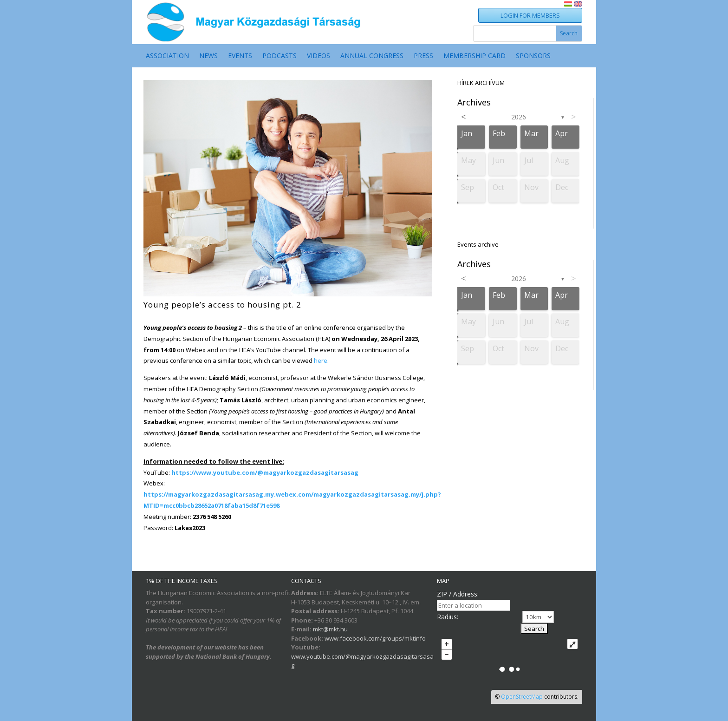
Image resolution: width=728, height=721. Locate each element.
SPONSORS (533, 56)
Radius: (448, 617)
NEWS (208, 56)
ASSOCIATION (167, 56)
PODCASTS (279, 56)
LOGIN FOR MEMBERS (530, 15)
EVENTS (240, 56)
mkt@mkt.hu (330, 629)
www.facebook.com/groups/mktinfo (375, 638)
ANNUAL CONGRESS (372, 56)
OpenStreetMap (522, 697)
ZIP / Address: (458, 594)
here (321, 360)
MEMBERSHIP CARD (474, 56)
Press (423, 56)
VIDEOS (318, 56)
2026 (519, 117)
